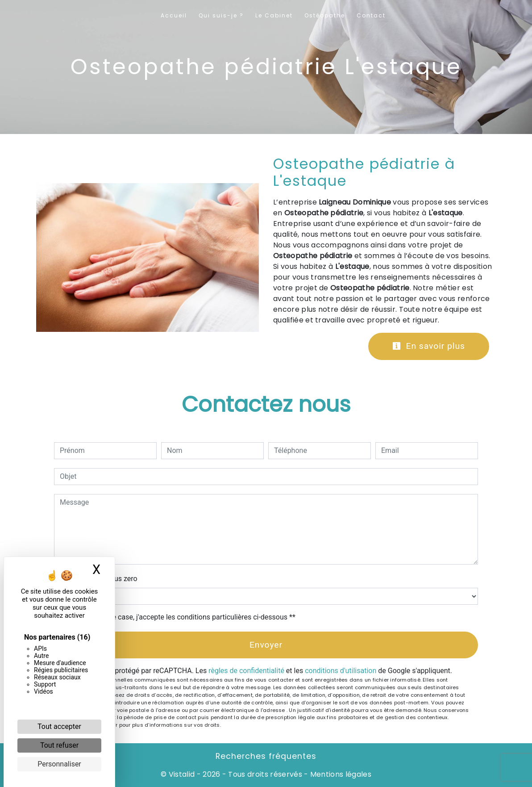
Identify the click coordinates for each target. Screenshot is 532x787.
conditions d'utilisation (341, 671)
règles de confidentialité (246, 671)
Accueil (174, 15)
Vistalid (182, 774)
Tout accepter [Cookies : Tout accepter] (59, 726)
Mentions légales (340, 774)
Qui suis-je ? (221, 15)
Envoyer (266, 645)
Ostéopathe (325, 15)
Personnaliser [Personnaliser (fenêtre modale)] (59, 764)
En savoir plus (429, 346)
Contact (371, 15)
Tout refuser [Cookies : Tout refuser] (59, 745)
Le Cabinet (274, 15)
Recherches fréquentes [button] (266, 756)
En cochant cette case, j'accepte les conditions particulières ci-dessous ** (179, 617)
